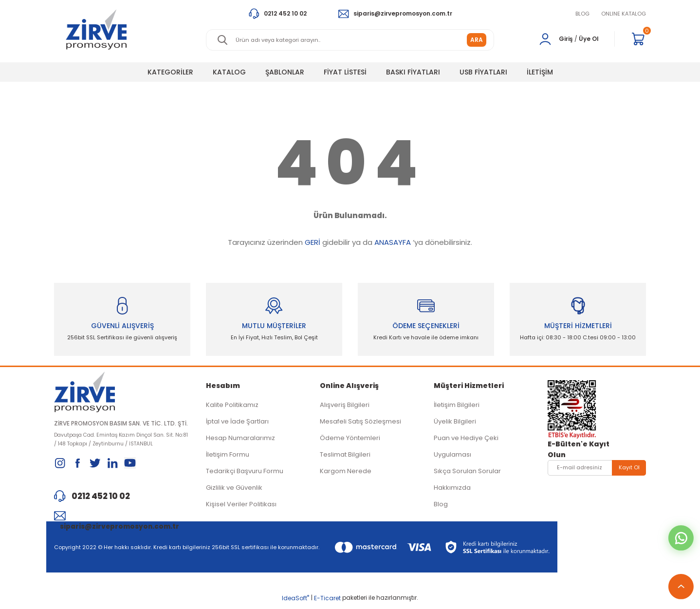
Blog (441, 506)
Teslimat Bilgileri (345, 456)
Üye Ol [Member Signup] (589, 39)
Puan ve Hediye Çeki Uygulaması (466, 448)
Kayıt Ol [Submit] (629, 469)
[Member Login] (545, 39)
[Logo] (96, 29)
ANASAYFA (393, 242)
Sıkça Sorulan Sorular (467, 473)
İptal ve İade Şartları (237, 423)
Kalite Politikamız (232, 407)
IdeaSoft (295, 602)
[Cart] (638, 39)
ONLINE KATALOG (624, 14)
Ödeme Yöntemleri (350, 440)
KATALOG (229, 72)
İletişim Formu (228, 456)
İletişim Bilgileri (457, 407)
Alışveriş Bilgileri (345, 407)
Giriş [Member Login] (566, 39)
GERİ (313, 242)
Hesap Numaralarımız (240, 440)
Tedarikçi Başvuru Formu (245, 473)
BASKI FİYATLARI (413, 72)
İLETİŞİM (540, 72)
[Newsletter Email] (597, 470)
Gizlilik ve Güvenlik (234, 489)
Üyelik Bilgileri (455, 423)
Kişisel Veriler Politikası (241, 506)
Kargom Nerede (346, 473)
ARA (477, 40)
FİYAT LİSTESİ (345, 72)
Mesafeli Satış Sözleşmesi (360, 423)
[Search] (350, 40)
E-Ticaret (327, 602)
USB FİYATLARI (483, 72)
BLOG (582, 14)
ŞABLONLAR (285, 72)
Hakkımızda (452, 489)
